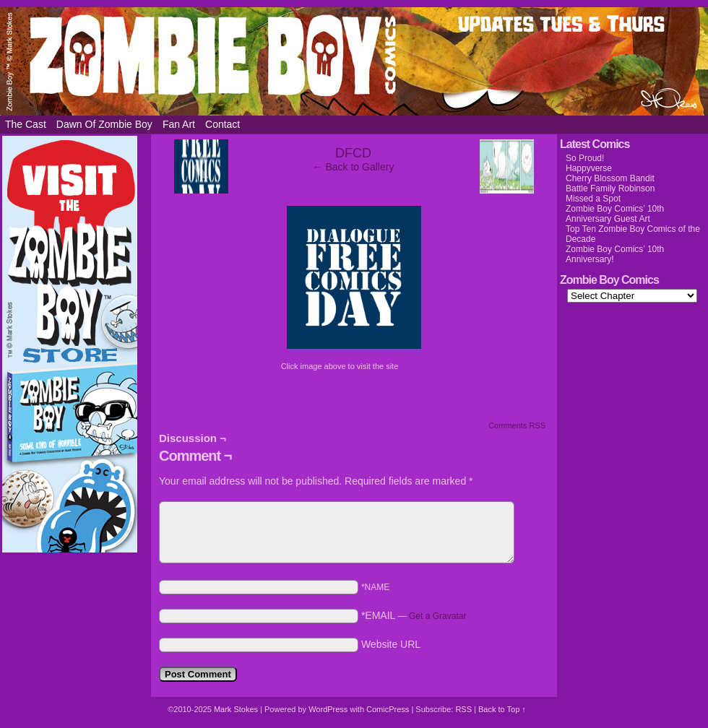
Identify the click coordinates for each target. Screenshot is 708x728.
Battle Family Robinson (610, 188)
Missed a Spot (593, 199)
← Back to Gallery (354, 167)
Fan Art (179, 124)
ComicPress (388, 709)
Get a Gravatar (437, 616)
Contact (223, 124)
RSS (463, 709)
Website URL (391, 644)
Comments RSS (517, 425)
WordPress (328, 709)
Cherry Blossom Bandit (610, 178)
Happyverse (589, 168)
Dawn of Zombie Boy (104, 124)
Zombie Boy (354, 61)
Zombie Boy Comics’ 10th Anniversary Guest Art (615, 214)
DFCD (353, 153)
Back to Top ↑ (502, 709)
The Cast (26, 124)
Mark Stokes (237, 709)
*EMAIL (414, 615)
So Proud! (585, 158)
